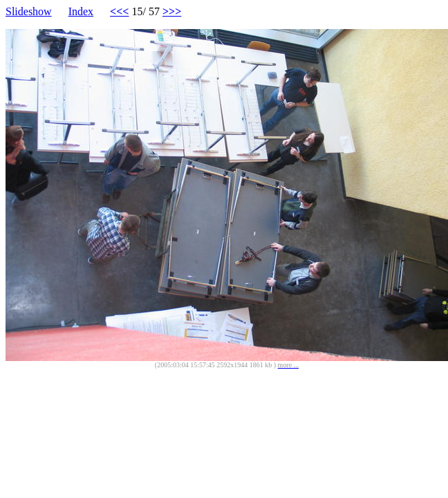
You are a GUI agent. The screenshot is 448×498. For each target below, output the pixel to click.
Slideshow (29, 11)
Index (81, 11)
